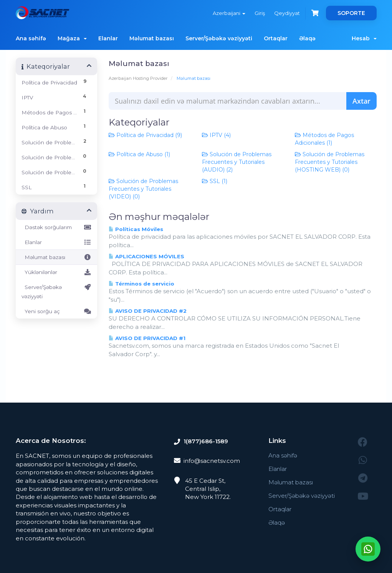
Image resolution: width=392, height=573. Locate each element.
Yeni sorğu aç (57, 311)
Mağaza (72, 38)
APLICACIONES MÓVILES (146, 256)
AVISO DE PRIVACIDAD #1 (147, 338)
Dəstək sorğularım (57, 227)
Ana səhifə (31, 38)
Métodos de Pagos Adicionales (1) (324, 139)
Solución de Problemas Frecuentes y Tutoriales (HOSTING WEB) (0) (330, 162)
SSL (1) (215, 181)
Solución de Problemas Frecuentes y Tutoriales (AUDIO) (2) (237, 162)
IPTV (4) (216, 135)
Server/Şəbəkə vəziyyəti (219, 38)
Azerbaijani (229, 13)
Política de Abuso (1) (139, 154)
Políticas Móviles (136, 229)
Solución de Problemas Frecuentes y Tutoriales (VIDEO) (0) (143, 189)
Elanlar (108, 38)
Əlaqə (307, 38)
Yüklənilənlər (57, 272)
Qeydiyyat (287, 13)
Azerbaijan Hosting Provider (138, 78)
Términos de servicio (141, 284)
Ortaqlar (276, 38)
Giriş (260, 13)
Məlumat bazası (152, 38)
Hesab (364, 38)
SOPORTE (351, 13)
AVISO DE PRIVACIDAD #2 (148, 311)
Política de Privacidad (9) (145, 135)
